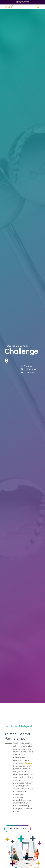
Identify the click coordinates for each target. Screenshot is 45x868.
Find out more (18, 829)
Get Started (22, 2)
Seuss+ (28, 763)
